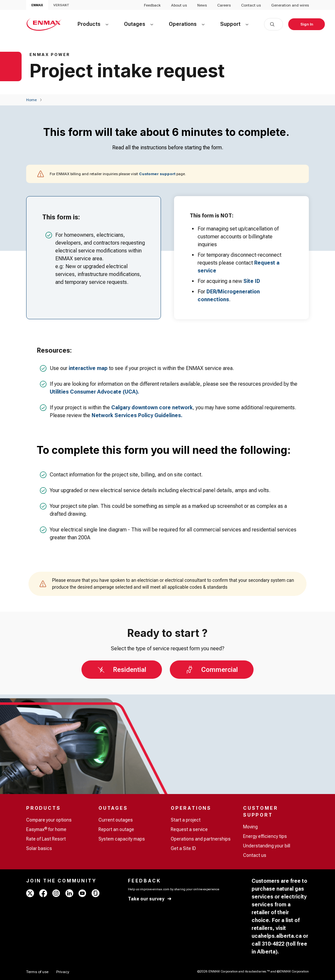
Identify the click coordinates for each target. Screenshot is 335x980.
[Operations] (187, 24)
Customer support (157, 174)
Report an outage (116, 829)
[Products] (93, 24)
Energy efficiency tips (265, 836)
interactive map (88, 368)
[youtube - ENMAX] (82, 893)
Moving (250, 827)
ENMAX (37, 5)
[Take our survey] (150, 899)
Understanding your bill (267, 846)
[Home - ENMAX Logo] (44, 24)
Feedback (152, 5)
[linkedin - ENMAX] (69, 893)
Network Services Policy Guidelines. (137, 415)
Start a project (186, 820)
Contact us (251, 5)
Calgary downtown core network (152, 407)
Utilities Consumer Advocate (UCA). (95, 392)
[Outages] (139, 24)
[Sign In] (307, 24)
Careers (224, 5)
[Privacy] (63, 972)
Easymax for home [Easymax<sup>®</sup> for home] (46, 829)
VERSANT (61, 5)
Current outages (116, 820)
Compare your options (49, 820)
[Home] (31, 100)
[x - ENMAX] (30, 893)
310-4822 (273, 944)
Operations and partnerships (201, 839)
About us (179, 5)
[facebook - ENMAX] (43, 893)
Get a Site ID (183, 848)
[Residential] (122, 670)
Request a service (189, 829)
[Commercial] (212, 670)
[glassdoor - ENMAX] (96, 893)
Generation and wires (290, 5)
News (202, 5)
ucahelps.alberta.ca (277, 936)
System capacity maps (122, 839)
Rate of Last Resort (46, 839)
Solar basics (39, 848)
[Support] (234, 24)
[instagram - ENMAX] (56, 893)
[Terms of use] (37, 972)
